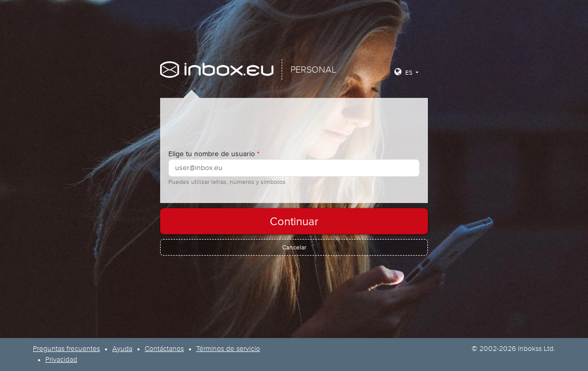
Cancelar (294, 247)
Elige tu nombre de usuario (214, 154)
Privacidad (61, 360)
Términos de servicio (228, 349)
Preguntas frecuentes (66, 349)
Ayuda (122, 349)
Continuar (294, 221)
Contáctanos (164, 349)
